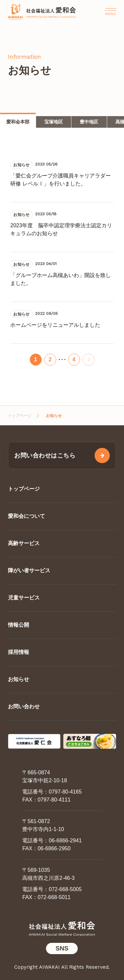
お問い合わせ (24, 706)
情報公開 (19, 625)
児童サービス (24, 598)
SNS (62, 948)
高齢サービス (24, 543)
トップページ (20, 416)
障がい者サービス (29, 570)
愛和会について (26, 516)
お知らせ (19, 679)
